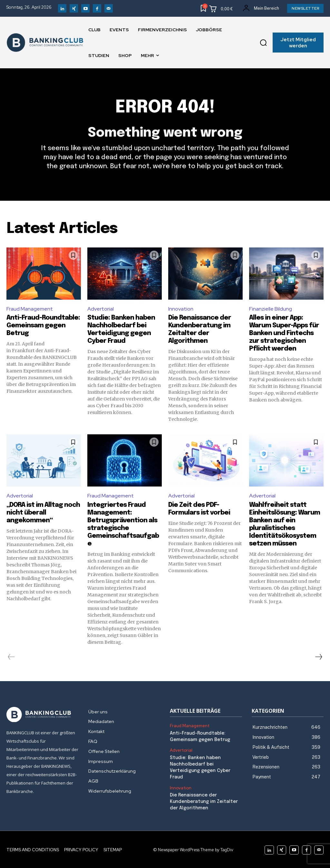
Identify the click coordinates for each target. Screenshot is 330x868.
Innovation (181, 309)
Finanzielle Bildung (271, 309)
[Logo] (43, 715)
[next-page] (318, 657)
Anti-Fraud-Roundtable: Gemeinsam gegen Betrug (43, 326)
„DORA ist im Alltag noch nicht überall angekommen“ (43, 513)
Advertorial (101, 309)
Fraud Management (30, 309)
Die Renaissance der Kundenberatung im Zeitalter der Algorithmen (204, 801)
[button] (263, 43)
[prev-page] (11, 657)
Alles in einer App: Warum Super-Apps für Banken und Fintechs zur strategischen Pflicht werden (284, 333)
